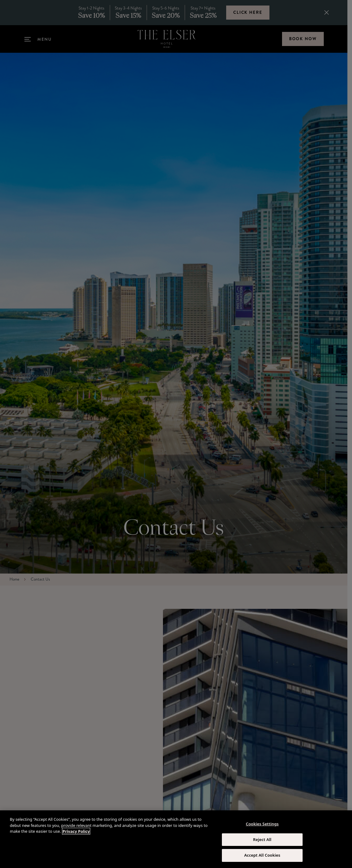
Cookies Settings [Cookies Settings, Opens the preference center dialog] (262, 824)
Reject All (262, 839)
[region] (176, 839)
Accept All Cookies (262, 855)
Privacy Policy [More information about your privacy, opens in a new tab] (76, 831)
